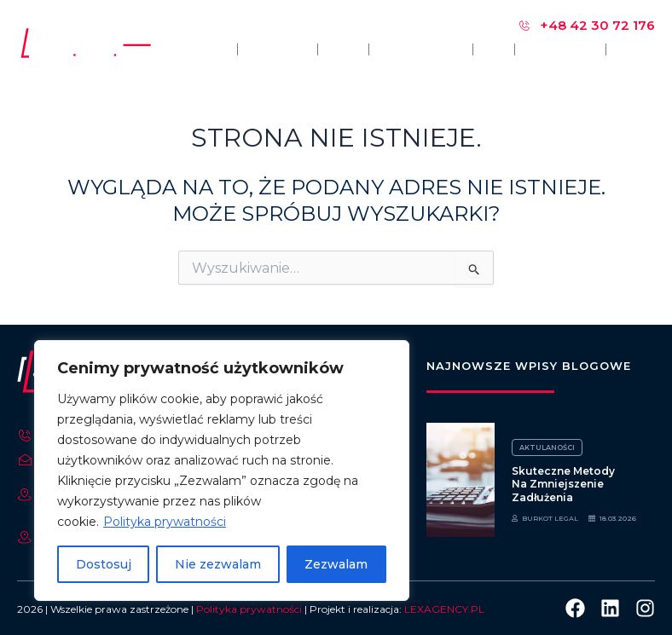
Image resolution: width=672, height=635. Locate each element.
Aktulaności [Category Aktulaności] (546, 447)
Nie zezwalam (218, 564)
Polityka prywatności (165, 522)
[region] (222, 470)
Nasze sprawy (560, 49)
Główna (209, 49)
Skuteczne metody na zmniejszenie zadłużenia (563, 484)
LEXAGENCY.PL (444, 609)
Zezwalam (336, 564)
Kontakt (635, 49)
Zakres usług (421, 49)
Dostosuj (104, 564)
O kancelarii (278, 49)
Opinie (344, 49)
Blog (494, 49)
